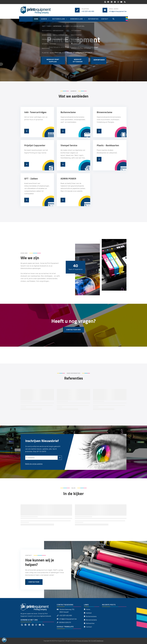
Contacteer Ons (73, 330)
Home (88, 609)
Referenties (90, 623)
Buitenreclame (91, 616)
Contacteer (34, 582)
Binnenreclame (91, 620)
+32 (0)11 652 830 (88, 11)
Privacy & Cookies (83, 641)
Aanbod (89, 613)
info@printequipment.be (118, 11)
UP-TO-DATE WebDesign (96, 641)
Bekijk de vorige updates (34, 464)
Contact (89, 627)
